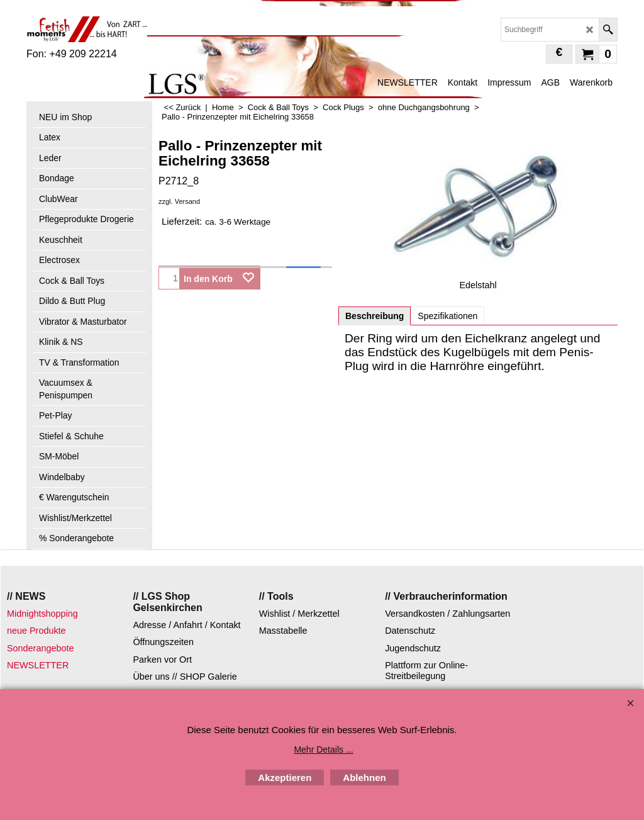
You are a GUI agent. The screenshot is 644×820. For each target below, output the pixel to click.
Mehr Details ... (323, 750)
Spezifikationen (447, 316)
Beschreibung (375, 316)
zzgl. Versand (179, 201)
